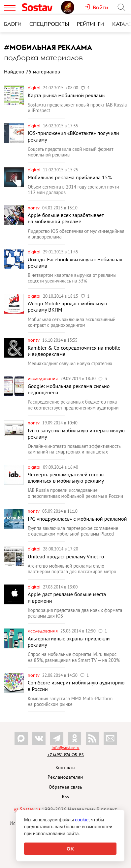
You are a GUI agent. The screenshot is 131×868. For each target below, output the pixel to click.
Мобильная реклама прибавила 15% (70, 177)
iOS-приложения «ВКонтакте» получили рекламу (73, 136)
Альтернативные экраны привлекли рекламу (69, 642)
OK (70, 849)
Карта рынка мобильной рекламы (67, 95)
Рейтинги (91, 24)
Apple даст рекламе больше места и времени (67, 597)
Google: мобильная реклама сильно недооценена (69, 389)
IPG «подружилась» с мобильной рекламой (77, 519)
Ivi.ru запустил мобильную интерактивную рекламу (76, 434)
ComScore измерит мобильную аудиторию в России (76, 686)
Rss (65, 797)
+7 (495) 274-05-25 (65, 755)
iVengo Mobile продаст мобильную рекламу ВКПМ (67, 306)
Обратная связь (66, 787)
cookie (82, 820)
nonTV (34, 208)
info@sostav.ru (65, 747)
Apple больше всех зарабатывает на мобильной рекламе (66, 218)
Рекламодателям (65, 777)
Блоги (13, 24)
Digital (34, 88)
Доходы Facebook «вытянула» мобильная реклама (75, 262)
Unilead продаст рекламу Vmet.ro (66, 556)
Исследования (43, 378)
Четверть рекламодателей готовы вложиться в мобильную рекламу (66, 477)
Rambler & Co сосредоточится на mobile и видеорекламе (74, 351)
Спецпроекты (49, 24)
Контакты (65, 767)
